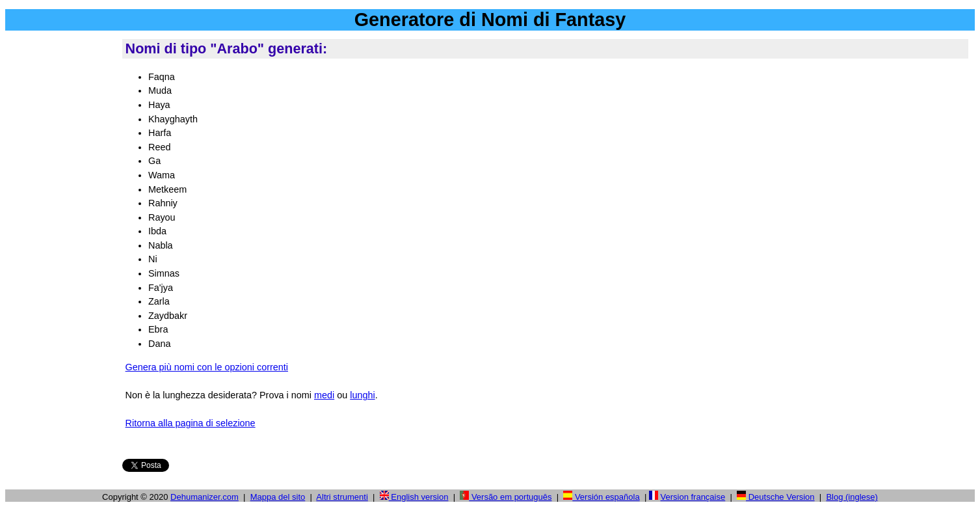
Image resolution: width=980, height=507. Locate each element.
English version (414, 497)
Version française (693, 497)
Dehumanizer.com (205, 497)
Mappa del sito (278, 497)
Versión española (601, 497)
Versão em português (506, 497)
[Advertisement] (61, 234)
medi (324, 395)
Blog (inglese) (852, 497)
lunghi (362, 395)
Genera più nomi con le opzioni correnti (207, 367)
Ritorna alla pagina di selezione (191, 423)
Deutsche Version (776, 497)
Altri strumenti (342, 497)
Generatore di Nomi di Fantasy (490, 20)
